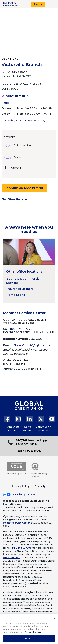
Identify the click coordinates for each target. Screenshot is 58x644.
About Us (13, 427)
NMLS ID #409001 (21, 548)
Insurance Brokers (20, 289)
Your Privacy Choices (23, 494)
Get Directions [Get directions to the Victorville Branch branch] (12, 199)
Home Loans (16, 295)
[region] (29, 629)
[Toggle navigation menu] (52, 3)
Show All (12, 168)
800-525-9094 (20, 329)
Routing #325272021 (29, 451)
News (28, 427)
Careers (13, 431)
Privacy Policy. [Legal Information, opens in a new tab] (33, 632)
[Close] (54, 618)
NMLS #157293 (11, 558)
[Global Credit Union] (11, 4)
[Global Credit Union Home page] (29, 409)
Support (28, 431)
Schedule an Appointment (24, 188)
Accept (29, 638)
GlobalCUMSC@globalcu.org (34, 345)
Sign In (38, 4)
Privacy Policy (21, 486)
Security (40, 486)
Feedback (44, 431)
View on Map (13, 96)
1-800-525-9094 (26, 444)
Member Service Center (16, 523)
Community (43, 427)
